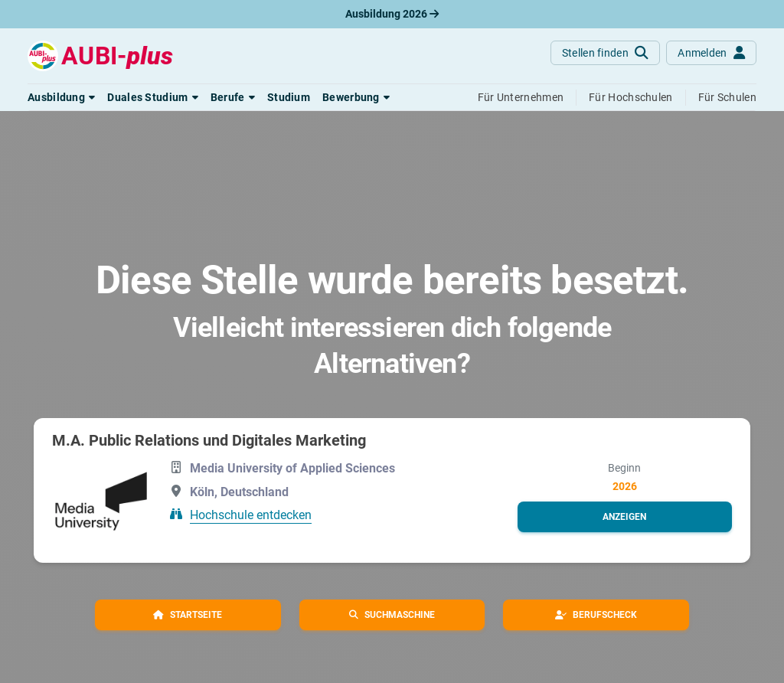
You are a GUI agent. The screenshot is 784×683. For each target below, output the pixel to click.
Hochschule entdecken (251, 515)
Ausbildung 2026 (392, 14)
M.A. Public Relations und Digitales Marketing (209, 440)
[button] (61, 97)
